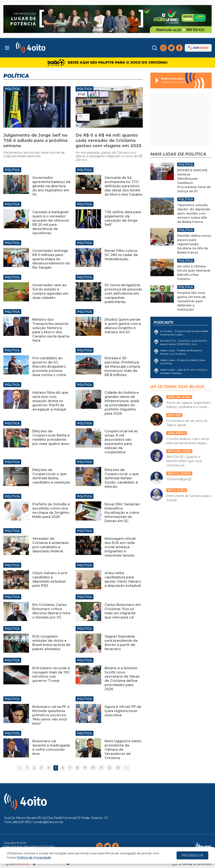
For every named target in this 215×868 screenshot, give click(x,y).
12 (110, 768)
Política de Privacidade (34, 858)
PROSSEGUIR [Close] (192, 855)
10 (93, 768)
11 (101, 768)
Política (12, 89)
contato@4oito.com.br (48, 822)
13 (118, 768)
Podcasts (163, 322)
